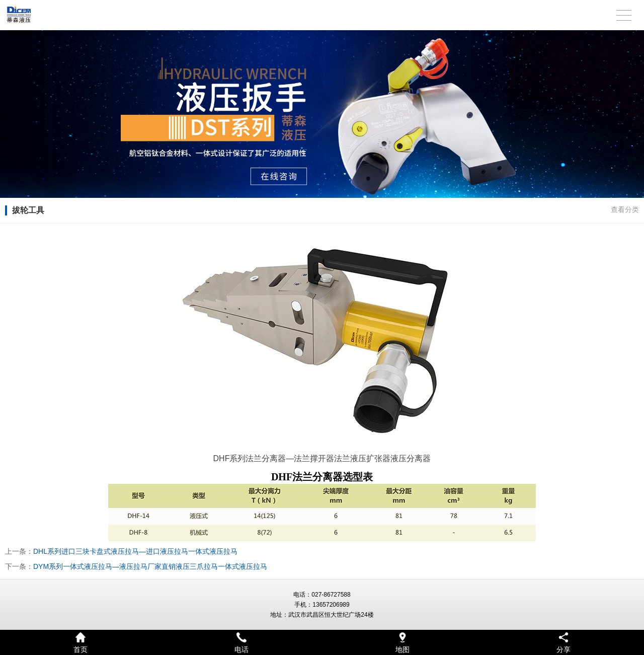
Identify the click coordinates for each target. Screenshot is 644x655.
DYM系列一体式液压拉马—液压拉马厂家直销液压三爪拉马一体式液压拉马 (150, 566)
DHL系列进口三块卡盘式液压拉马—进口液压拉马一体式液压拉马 (135, 551)
